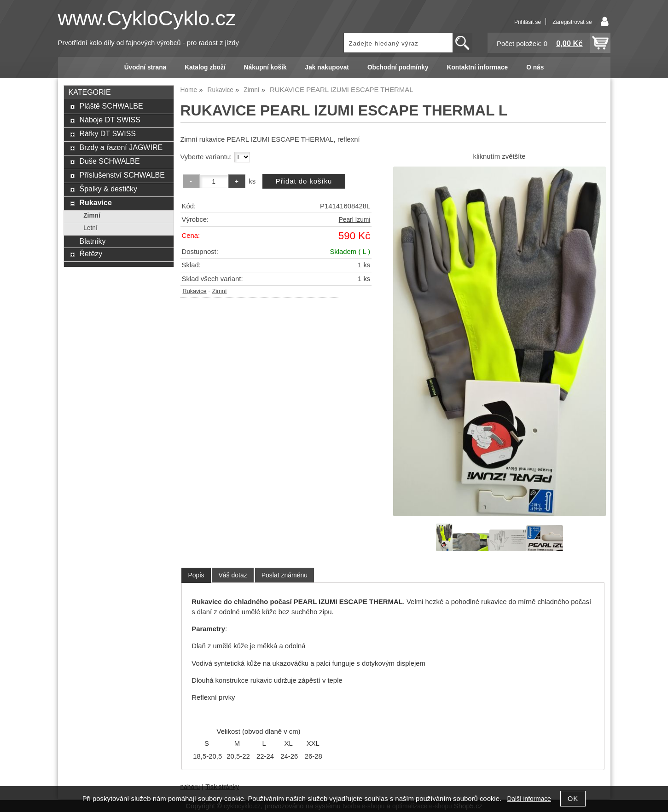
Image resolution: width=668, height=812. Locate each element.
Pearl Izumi (355, 220)
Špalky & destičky (108, 189)
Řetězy (91, 253)
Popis (196, 575)
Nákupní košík (265, 67)
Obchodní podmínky (398, 67)
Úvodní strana (145, 67)
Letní (90, 228)
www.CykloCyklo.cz (147, 18)
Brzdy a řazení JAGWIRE (121, 147)
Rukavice (195, 291)
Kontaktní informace (478, 67)
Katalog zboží (205, 67)
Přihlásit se (528, 22)
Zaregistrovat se (572, 22)
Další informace (529, 799)
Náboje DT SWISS (110, 120)
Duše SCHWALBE (109, 161)
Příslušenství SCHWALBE (122, 175)
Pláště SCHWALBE (111, 106)
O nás (535, 67)
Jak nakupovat (327, 67)
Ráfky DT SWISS (107, 133)
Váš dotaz (232, 575)
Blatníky (92, 241)
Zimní (220, 291)
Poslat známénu (285, 575)
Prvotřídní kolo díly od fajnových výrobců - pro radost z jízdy (149, 43)
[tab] (196, 575)
